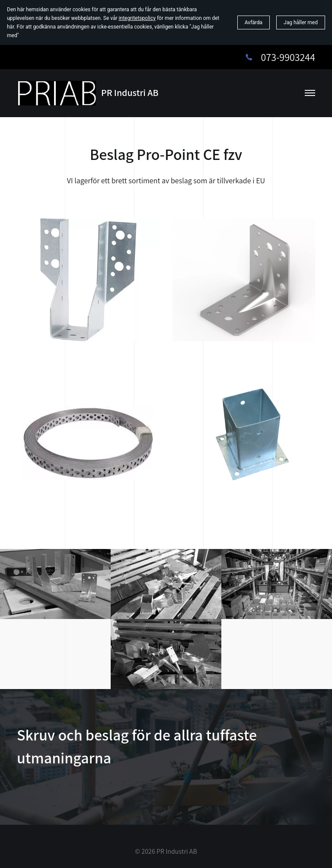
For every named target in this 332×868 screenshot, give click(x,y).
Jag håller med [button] (301, 22)
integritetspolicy (137, 18)
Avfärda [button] (254, 22)
